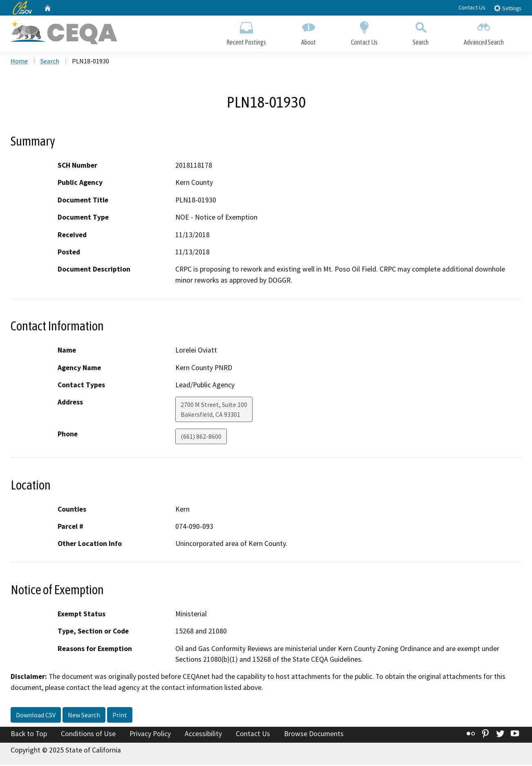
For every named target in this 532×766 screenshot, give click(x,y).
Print (120, 716)
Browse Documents (314, 735)
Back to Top (29, 735)
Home (19, 62)
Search (421, 32)
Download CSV (36, 716)
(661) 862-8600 (201, 437)
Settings (507, 8)
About (308, 32)
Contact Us (472, 7)
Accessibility (203, 735)
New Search (84, 716)
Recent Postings (246, 32)
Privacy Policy (150, 735)
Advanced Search (484, 32)
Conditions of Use (88, 735)
